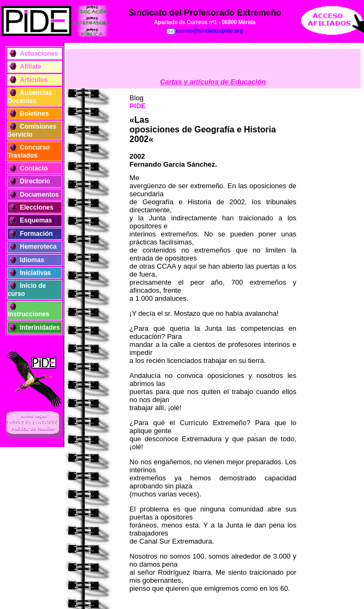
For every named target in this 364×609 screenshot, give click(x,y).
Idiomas (32, 260)
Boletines (34, 114)
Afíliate (31, 66)
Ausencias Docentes (30, 96)
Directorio (35, 181)
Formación (36, 234)
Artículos (34, 80)
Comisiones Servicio (32, 130)
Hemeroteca (38, 247)
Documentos (39, 195)
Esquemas (36, 220)
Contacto (34, 168)
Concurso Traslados (29, 151)
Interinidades (40, 328)
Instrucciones (28, 314)
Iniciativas (35, 273)
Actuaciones (39, 54)
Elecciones (37, 207)
